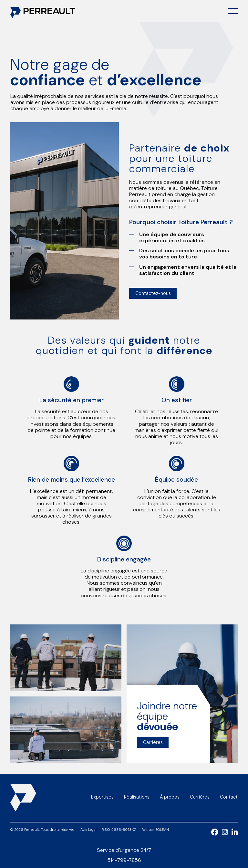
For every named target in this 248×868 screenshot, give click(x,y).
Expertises (102, 797)
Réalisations (137, 797)
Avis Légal (88, 830)
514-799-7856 (124, 860)
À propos (170, 797)
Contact (229, 797)
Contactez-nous (153, 293)
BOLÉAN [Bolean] (162, 830)
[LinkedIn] (235, 833)
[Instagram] (227, 833)
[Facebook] (217, 833)
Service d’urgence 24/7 (124, 850)
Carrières (153, 742)
